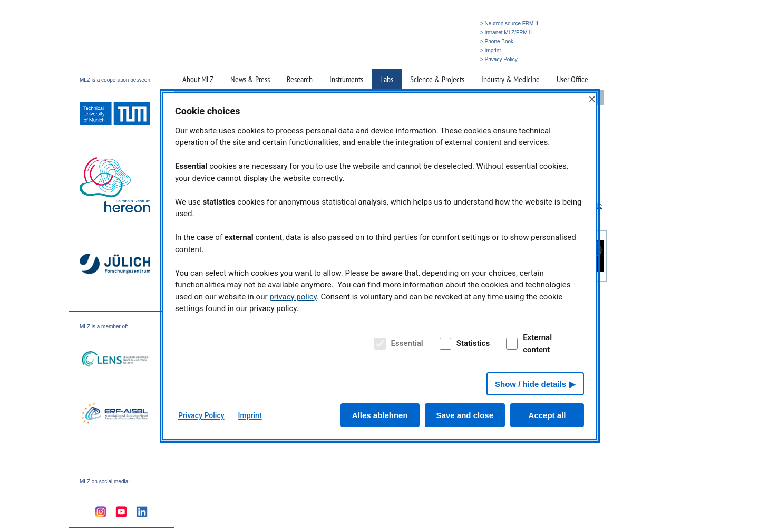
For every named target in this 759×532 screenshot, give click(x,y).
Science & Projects (437, 79)
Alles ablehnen (380, 415)
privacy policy (293, 297)
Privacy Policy (201, 415)
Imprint (250, 415)
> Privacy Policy (499, 59)
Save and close (465, 415)
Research (300, 79)
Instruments (346, 79)
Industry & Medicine (510, 79)
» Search (456, 59)
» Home (431, 59)
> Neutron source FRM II (509, 23)
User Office (572, 79)
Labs (387, 79)
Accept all (547, 415)
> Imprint (490, 50)
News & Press (250, 79)
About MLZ (198, 79)
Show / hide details (531, 384)
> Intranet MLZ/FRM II (506, 32)
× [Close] (592, 99)
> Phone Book (497, 41)
